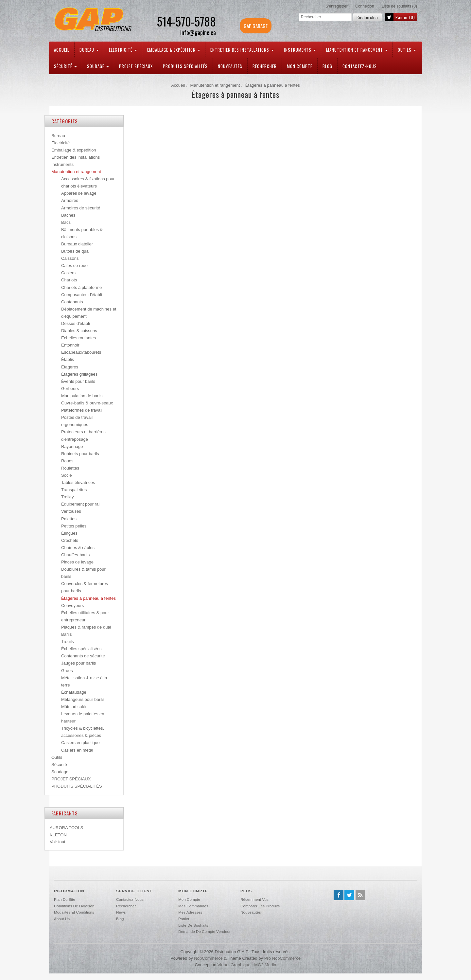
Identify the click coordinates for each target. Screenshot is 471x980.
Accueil (62, 50)
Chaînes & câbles (78, 548)
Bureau (89, 50)
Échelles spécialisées (81, 649)
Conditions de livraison (74, 906)
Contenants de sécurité (83, 656)
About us (62, 919)
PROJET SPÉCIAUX (136, 66)
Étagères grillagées (79, 374)
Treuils (68, 641)
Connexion (365, 6)
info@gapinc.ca (198, 33)
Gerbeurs (70, 389)
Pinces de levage (77, 562)
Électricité (123, 50)
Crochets (70, 540)
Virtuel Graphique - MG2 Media (247, 965)
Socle (67, 475)
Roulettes (70, 468)
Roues (67, 461)
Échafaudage (74, 692)
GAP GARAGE (256, 26)
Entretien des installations (242, 50)
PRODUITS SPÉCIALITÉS (185, 66)
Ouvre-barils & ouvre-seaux (87, 403)
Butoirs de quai (75, 251)
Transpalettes (74, 490)
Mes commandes (193, 906)
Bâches (68, 215)
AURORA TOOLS (66, 828)
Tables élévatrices (78, 482)
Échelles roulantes (78, 338)
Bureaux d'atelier (77, 244)
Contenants (72, 302)
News (121, 912)
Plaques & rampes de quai (86, 627)
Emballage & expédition (174, 50)
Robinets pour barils (80, 454)
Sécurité (65, 66)
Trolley (68, 497)
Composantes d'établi (82, 295)
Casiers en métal (77, 750)
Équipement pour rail (81, 504)
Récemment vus (254, 899)
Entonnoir (70, 345)
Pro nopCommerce (282, 958)
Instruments (300, 50)
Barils (67, 634)
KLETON (58, 835)
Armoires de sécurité (81, 208)
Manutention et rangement (357, 50)
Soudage (98, 66)
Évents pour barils (78, 381)
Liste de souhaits (193, 925)
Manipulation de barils (82, 396)
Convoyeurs (72, 606)
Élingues (69, 533)
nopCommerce (208, 958)
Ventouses (71, 511)
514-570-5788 (186, 21)
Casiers (68, 273)
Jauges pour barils (78, 663)
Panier (184, 919)
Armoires (70, 200)
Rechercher (265, 66)
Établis (68, 359)
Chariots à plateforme (81, 287)
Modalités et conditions (74, 912)
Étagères (70, 367)
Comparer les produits (260, 906)
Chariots (69, 280)
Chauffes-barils (75, 555)
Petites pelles (74, 526)
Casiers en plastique (80, 743)
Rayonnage (72, 446)
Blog (327, 66)
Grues (67, 671)
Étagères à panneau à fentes (88, 598)
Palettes (69, 519)
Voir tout (58, 842)
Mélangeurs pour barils (83, 699)
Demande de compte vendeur (204, 931)
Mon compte (300, 66)
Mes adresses (190, 912)
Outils (407, 50)
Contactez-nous (360, 66)
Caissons (70, 258)
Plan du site (65, 899)
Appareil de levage (79, 193)
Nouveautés (230, 66)
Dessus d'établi (76, 323)
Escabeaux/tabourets (81, 352)
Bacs (66, 222)
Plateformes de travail (82, 410)
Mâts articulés (74, 707)
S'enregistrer (337, 6)
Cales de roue (74, 266)
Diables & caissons (79, 331)
